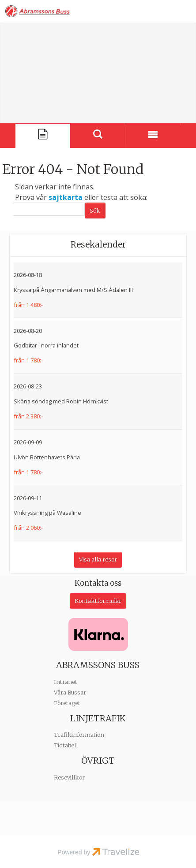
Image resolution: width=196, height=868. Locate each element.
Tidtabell (66, 745)
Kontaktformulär (98, 601)
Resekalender (98, 244)
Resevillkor (69, 778)
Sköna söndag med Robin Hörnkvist (61, 401)
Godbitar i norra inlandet (46, 345)
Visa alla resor (98, 560)
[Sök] (49, 209)
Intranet (66, 682)
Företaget (67, 703)
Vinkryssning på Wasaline (47, 513)
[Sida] (43, 136)
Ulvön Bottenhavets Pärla (47, 457)
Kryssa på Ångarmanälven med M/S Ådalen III (73, 290)
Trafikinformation (79, 735)
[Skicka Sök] (95, 211)
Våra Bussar (70, 693)
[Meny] (153, 136)
